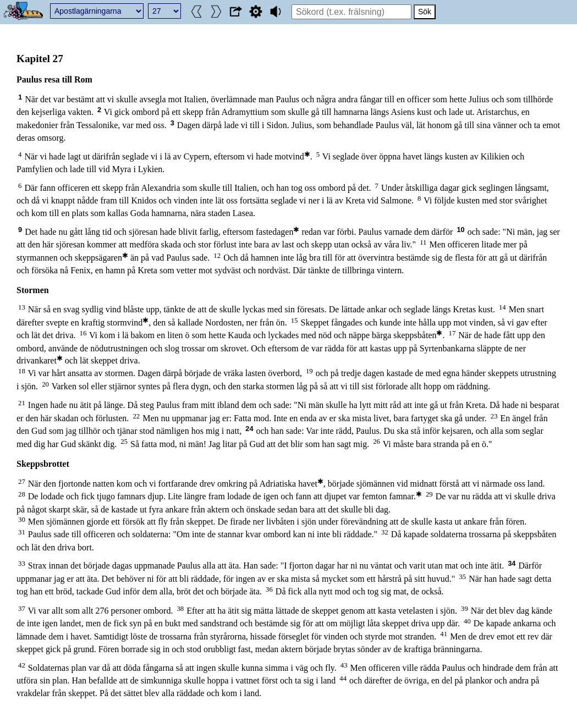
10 (460, 230)
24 (249, 429)
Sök (425, 12)
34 (512, 563)
